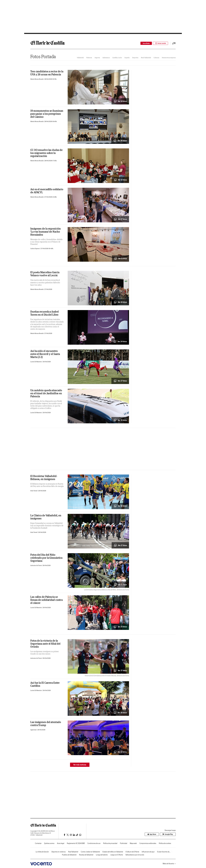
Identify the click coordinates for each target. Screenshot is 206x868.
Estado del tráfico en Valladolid (113, 852)
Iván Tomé (34, 491)
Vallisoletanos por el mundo (135, 855)
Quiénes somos (49, 843)
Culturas (156, 58)
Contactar (38, 843)
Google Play (168, 834)
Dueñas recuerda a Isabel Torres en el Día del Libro (45, 313)
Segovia (97, 58)
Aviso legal (61, 843)
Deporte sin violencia (59, 852)
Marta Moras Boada (37, 79)
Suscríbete (146, 43)
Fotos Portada (43, 57)
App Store (153, 834)
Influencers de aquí (148, 852)
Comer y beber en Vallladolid (90, 852)
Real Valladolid (146, 58)
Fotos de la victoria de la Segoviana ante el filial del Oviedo (45, 644)
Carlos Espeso (35, 248)
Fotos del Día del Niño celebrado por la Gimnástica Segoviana (46, 558)
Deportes (135, 58)
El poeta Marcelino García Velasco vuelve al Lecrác (45, 274)
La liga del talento (102, 855)
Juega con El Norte (117, 855)
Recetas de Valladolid (86, 855)
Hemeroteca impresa (169, 58)
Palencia (89, 58)
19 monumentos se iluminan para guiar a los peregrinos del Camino (47, 114)
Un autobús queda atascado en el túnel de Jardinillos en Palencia (46, 393)
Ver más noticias (80, 765)
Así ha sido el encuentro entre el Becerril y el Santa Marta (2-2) (45, 354)
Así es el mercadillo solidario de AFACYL (47, 191)
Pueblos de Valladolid (69, 855)
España (127, 58)
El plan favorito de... (164, 852)
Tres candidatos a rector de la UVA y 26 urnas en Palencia (47, 73)
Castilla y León (117, 58)
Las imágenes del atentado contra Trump (46, 724)
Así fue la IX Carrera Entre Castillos (45, 684)
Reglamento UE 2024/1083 (76, 843)
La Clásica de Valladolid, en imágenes (46, 517)
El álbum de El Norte (132, 852)
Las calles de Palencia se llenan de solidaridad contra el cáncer (47, 600)
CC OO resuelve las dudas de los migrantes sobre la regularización (46, 153)
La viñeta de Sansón (42, 852)
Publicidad (124, 843)
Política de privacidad (110, 843)
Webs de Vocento (169, 864)
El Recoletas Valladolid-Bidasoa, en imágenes (44, 478)
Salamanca (106, 58)
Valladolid (80, 58)
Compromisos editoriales (148, 843)
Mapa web (133, 843)
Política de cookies (165, 843)
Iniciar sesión (160, 43)
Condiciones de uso (94, 843)
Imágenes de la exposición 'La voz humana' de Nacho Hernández (46, 232)
